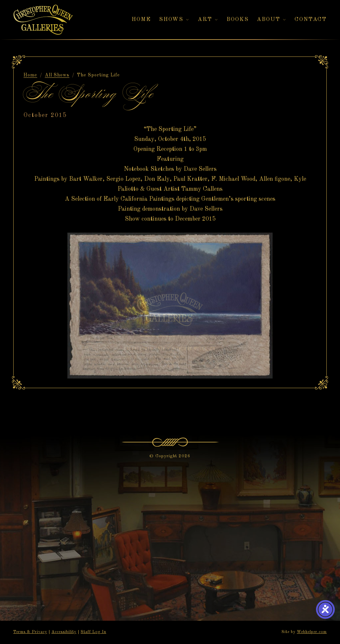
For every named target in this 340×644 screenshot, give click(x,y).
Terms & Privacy (30, 632)
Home (30, 75)
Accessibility (64, 632)
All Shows (57, 75)
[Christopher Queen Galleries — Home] (43, 20)
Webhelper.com (312, 632)
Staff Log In (93, 632)
